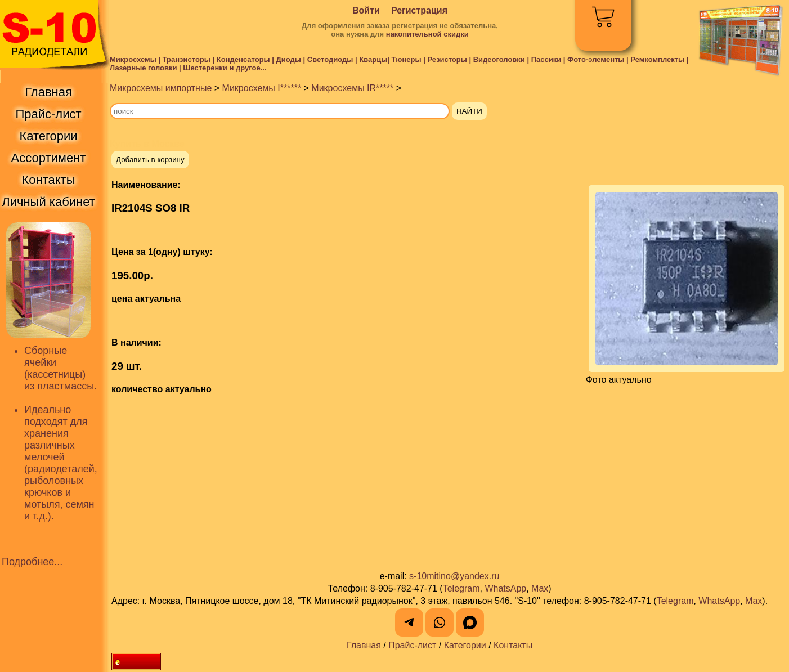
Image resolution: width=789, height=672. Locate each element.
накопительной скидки (427, 34)
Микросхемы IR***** (352, 88)
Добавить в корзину (150, 160)
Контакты (513, 645)
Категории (465, 645)
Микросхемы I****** (262, 88)
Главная (364, 645)
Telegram (461, 588)
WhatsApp (505, 588)
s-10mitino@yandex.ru (454, 576)
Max (540, 588)
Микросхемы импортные (161, 88)
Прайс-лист (412, 645)
